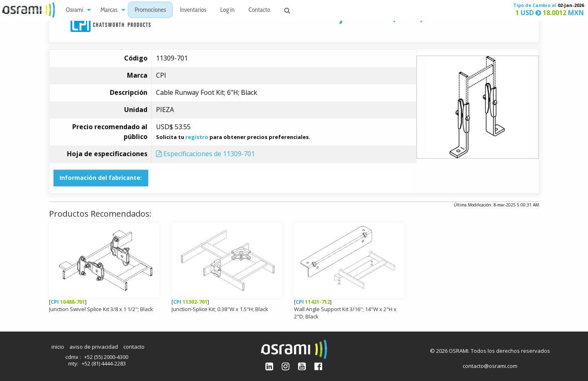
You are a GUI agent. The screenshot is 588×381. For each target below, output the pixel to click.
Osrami (75, 10)
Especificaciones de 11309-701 (205, 154)
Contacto (259, 10)
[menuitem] (76, 10)
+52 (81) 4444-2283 (104, 363)
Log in (228, 10)
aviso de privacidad (94, 347)
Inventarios (193, 10)
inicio (58, 347)
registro (197, 137)
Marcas (109, 10)
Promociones (150, 10)
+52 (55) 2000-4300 (106, 357)
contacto (134, 347)
